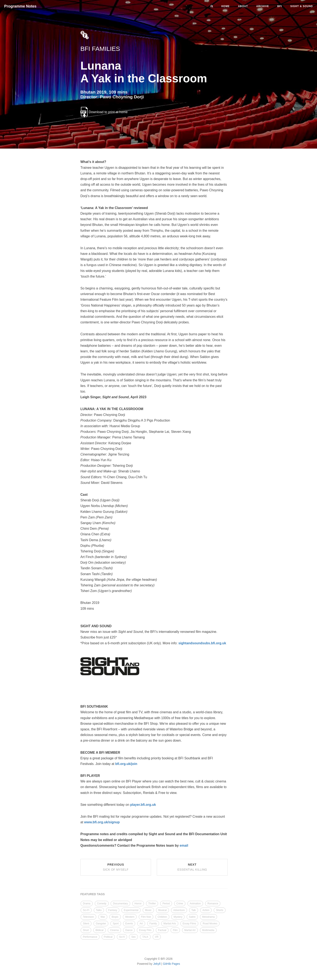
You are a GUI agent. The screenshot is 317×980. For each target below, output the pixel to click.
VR (157, 937)
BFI (280, 6)
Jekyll (157, 964)
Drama (87, 904)
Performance (90, 937)
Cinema (114, 930)
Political (108, 937)
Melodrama (208, 917)
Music (148, 910)
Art (141, 924)
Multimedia (208, 930)
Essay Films (189, 924)
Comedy (102, 904)
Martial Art (190, 930)
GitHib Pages (171, 964)
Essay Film (145, 930)
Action (206, 910)
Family (153, 924)
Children (162, 917)
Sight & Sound (302, 6)
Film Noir (146, 917)
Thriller (152, 904)
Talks (99, 910)
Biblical (100, 930)
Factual (162, 930)
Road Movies (210, 924)
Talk (194, 910)
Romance (213, 904)
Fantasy (113, 910)
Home (226, 6)
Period (166, 904)
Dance (129, 930)
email (184, 845)
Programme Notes (20, 6)
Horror (138, 904)
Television (88, 917)
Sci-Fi (86, 910)
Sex (133, 937)
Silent (86, 924)
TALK (145, 937)
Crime (180, 904)
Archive (263, 6)
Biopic (115, 917)
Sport (116, 924)
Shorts (220, 910)
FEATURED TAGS (93, 894)
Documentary (120, 904)
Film (175, 930)
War (103, 917)
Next (192, 867)
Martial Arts (170, 924)
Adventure (179, 910)
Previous (116, 867)
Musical (163, 910)
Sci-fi (122, 937)
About (243, 6)
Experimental (131, 910)
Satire (192, 917)
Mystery (178, 917)
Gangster (101, 924)
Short (86, 930)
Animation (195, 904)
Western (130, 917)
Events (129, 924)
